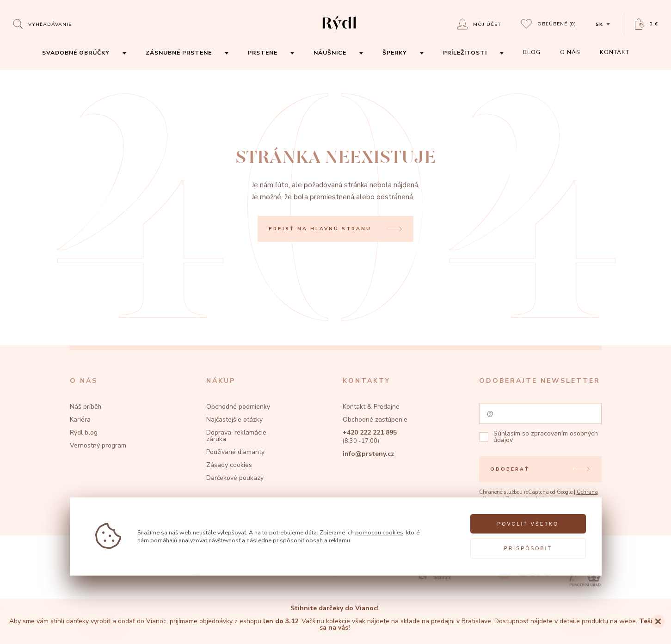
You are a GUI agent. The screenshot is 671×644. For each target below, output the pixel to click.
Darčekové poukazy (235, 478)
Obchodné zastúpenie (375, 420)
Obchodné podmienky (238, 407)
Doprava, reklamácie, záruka (237, 436)
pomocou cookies (379, 532)
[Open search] (42, 24)
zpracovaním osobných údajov (546, 437)
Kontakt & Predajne (371, 407)
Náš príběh (86, 407)
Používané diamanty (235, 452)
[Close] (658, 621)
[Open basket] (646, 24)
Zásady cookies (229, 465)
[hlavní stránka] (339, 32)
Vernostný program (98, 445)
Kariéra (80, 420)
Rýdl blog (84, 432)
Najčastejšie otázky (234, 420)
